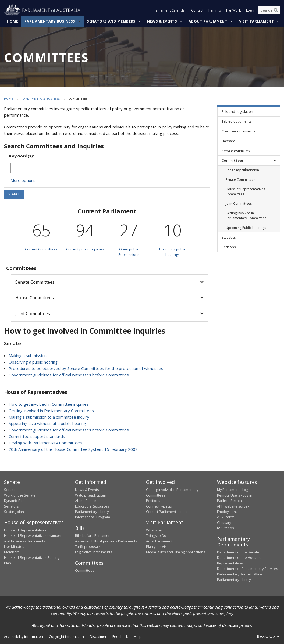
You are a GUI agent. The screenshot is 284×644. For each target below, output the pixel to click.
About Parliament (208, 21)
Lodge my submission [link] (242, 170)
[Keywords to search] (58, 168)
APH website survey (233, 506)
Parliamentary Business (50, 21)
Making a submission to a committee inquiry (49, 417)
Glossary (224, 523)
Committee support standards (37, 436)
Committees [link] (233, 160)
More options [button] (23, 180)
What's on (154, 530)
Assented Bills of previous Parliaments (106, 541)
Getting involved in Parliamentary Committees (51, 411)
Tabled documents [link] (237, 121)
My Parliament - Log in (234, 490)
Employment (227, 512)
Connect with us (159, 506)
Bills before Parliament (93, 535)
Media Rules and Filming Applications (176, 552)
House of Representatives (25, 530)
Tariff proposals (88, 546)
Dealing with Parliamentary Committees (45, 443)
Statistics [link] (229, 237)
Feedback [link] (120, 636)
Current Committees (41, 249)
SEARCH (14, 194)
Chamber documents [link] (239, 131)
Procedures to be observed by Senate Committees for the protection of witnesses (86, 368)
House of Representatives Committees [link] (245, 192)
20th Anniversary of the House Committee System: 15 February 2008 (73, 449)
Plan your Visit (157, 546)
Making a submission (28, 355)
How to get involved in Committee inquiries (49, 404)
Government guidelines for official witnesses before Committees (69, 375)
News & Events (162, 21)
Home (13, 21)
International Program (93, 517)
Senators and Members (111, 21)
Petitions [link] (229, 247)
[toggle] (275, 160)
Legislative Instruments (94, 552)
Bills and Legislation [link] (237, 111)
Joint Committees (33, 314)
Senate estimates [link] (236, 151)
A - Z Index (226, 517)
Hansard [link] (228, 141)
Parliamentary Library (92, 512)
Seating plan (14, 512)
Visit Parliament (256, 21)
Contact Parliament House (167, 512)
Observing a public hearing (33, 362)
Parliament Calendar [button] (170, 10)
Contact (197, 10)
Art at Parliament (159, 541)
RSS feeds (226, 528)
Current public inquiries (85, 249)
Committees (85, 570)
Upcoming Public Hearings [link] (246, 228)
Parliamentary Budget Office (239, 574)
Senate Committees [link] (240, 180)
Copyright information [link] (66, 636)
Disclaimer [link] (98, 636)
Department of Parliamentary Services (248, 569)
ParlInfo (215, 10)
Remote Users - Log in (235, 495)
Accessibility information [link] (24, 636)
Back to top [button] (269, 636)
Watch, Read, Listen (91, 495)
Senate (10, 490)
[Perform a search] (276, 10)
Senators (11, 506)
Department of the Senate (238, 552)
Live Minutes (14, 546)
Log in (251, 10)
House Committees (35, 298)
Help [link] (138, 636)
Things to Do (156, 535)
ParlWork (234, 10)
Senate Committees (35, 282)
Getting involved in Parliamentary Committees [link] (246, 215)
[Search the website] (269, 10)
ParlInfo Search (229, 501)
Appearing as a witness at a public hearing (47, 423)
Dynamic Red (14, 501)
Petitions (153, 501)
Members (12, 552)
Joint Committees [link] (239, 204)
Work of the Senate (20, 495)
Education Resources (92, 506)
